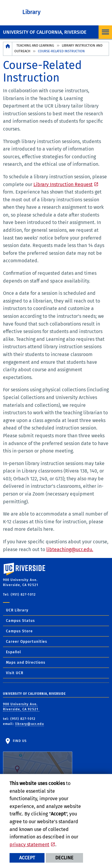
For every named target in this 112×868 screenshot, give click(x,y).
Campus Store (19, 631)
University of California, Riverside (45, 32)
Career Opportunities (27, 642)
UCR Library (17, 610)
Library (32, 12)
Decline (64, 858)
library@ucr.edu (30, 724)
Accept (27, 858)
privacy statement (29, 845)
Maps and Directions (26, 662)
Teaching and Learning (35, 46)
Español (14, 652)
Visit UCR (15, 673)
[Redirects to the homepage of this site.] (8, 49)
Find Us (38, 757)
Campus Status (20, 621)
